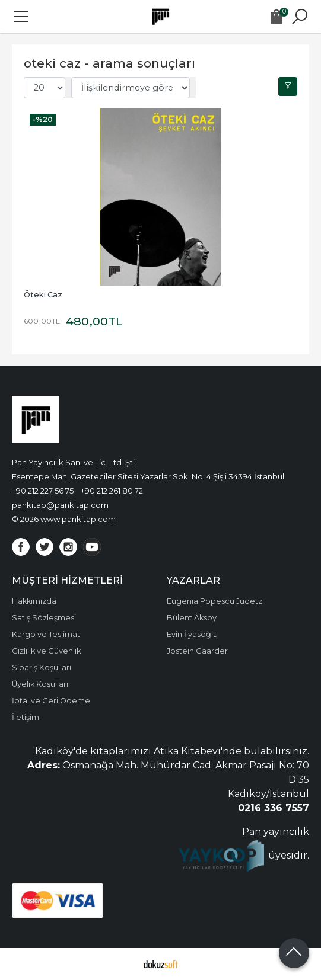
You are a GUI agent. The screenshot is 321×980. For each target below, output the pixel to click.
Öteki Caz (43, 295)
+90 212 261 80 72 (112, 491)
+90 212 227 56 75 (43, 491)
